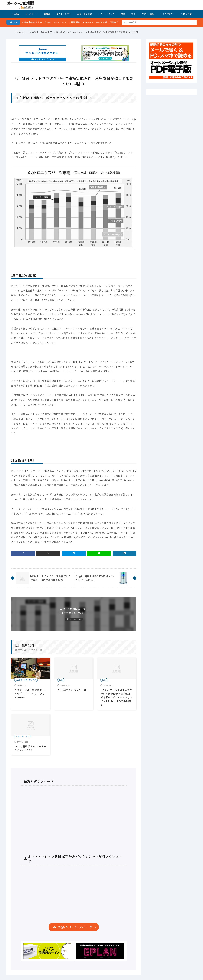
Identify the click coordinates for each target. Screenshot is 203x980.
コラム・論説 (148, 14)
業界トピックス (64, 14)
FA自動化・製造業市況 (40, 32)
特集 (133, 14)
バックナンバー (168, 14)
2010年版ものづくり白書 (72, 690)
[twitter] (48, 553)
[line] (99, 553)
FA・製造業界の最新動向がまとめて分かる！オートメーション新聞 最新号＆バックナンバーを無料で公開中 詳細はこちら (77, 22)
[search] (194, 22)
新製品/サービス (23, 736)
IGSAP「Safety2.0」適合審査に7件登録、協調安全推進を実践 (50, 578)
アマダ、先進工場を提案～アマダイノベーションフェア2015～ (29, 694)
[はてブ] (74, 553)
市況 (123, 14)
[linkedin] (124, 553)
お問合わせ (186, 14)
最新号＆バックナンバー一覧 (75, 927)
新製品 (47, 14)
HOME (15, 14)
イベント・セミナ (106, 14)
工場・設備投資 (84, 14)
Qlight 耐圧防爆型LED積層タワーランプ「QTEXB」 (95, 578)
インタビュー (31, 14)
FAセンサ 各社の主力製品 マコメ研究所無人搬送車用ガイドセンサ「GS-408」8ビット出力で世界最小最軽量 (118, 697)
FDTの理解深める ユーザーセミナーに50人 (30, 748)
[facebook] (23, 553)
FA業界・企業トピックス (26, 680)
